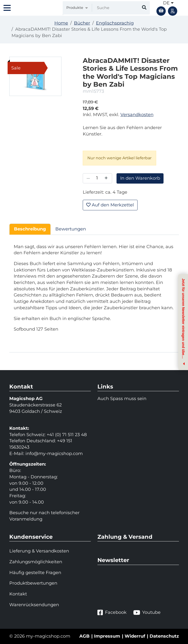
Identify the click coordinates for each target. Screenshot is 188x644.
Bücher (82, 23)
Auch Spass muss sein (122, 399)
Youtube (147, 612)
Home (61, 23)
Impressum (107, 636)
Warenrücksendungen (34, 605)
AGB (84, 636)
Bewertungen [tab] (71, 229)
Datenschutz (164, 636)
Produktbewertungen (33, 583)
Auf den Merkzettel (110, 205)
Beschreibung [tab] (30, 229)
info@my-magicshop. (49, 454)
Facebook (112, 612)
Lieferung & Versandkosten (39, 551)
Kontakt (18, 594)
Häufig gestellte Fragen (35, 573)
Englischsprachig (115, 23)
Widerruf (135, 636)
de (168, 3)
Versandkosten (137, 115)
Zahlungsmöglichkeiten (36, 562)
